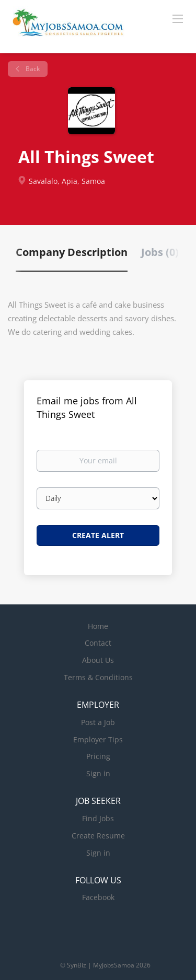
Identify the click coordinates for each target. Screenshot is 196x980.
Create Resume (98, 836)
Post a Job (98, 722)
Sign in (98, 773)
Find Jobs (98, 818)
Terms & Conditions (98, 677)
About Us (98, 660)
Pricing (98, 756)
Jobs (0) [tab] (160, 252)
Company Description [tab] (72, 252)
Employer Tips (98, 739)
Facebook (98, 897)
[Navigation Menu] (178, 18)
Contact (98, 643)
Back (32, 69)
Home (98, 626)
